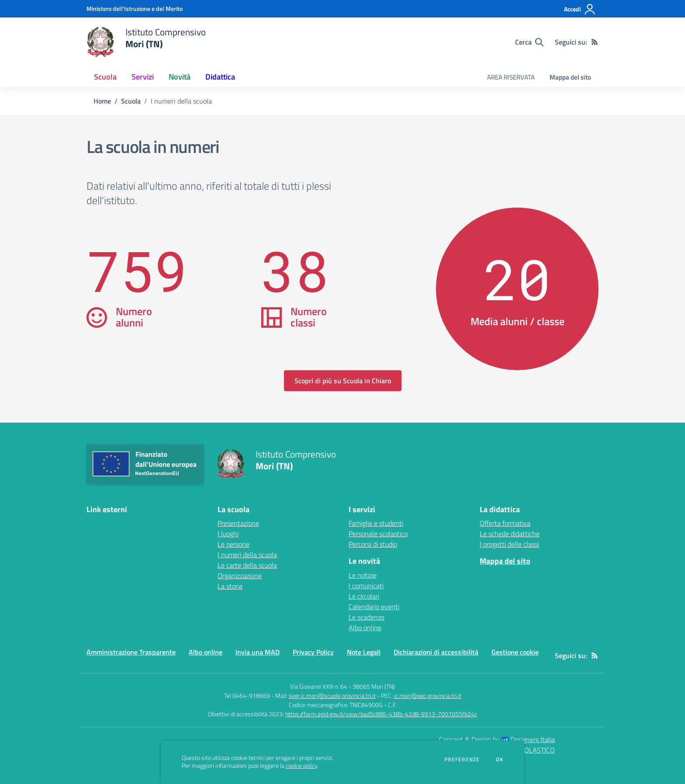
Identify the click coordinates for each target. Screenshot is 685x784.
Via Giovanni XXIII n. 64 (319, 686)
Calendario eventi (374, 607)
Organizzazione (240, 576)
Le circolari (364, 596)
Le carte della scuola (247, 565)
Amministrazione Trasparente (131, 652)
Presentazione (238, 523)
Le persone (234, 544)
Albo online (365, 628)
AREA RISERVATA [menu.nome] (511, 77)
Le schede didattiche (510, 534)
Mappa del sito (570, 77)
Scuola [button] (105, 77)
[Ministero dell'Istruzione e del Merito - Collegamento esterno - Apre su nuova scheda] (135, 9)
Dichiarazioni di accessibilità (436, 652)
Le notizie (363, 575)
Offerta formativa (505, 523)
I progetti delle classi (509, 544)
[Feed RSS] (595, 42)
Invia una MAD (258, 652)
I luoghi (228, 534)
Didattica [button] (220, 77)
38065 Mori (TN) (374, 686)
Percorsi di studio (373, 544)
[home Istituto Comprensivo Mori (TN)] (146, 42)
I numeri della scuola (247, 555)
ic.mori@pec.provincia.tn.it (428, 696)
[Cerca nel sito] (529, 42)
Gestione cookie (515, 652)
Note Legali (364, 652)
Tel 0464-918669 (247, 696)
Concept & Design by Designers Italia (497, 739)
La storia (230, 586)
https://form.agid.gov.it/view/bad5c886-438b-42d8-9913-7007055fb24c (381, 714)
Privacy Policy (313, 652)
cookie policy (301, 766)
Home (102, 101)
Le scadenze (367, 617)
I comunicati (366, 586)
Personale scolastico (378, 534)
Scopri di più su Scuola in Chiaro (343, 381)
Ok (500, 760)
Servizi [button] (143, 77)
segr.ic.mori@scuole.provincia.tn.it (332, 696)
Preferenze (462, 760)
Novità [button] (180, 77)
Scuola (131, 101)
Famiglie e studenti (376, 523)
